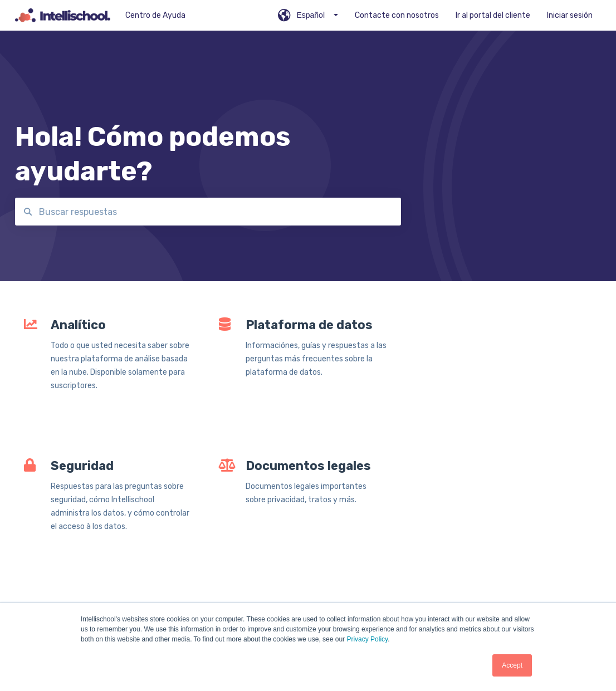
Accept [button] (512, 665)
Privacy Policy (367, 639)
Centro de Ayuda (155, 15)
